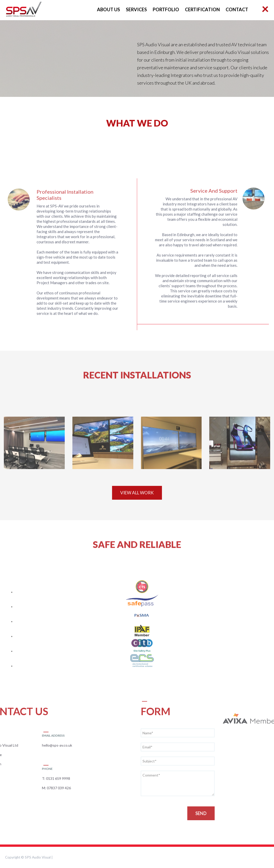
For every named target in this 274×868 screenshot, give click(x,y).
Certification (202, 9)
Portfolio (166, 9)
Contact (237, 9)
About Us (108, 9)
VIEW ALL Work (137, 493)
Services (136, 9)
